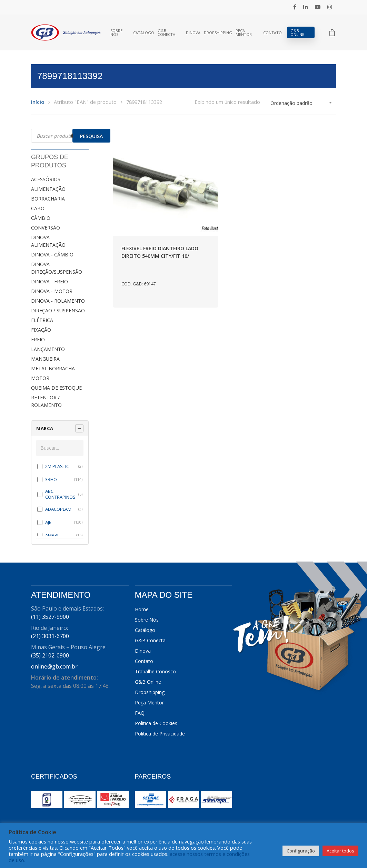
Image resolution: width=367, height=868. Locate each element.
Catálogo (144, 33)
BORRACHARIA (48, 199)
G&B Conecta (166, 32)
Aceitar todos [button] (340, 851)
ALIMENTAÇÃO (48, 189)
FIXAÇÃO (41, 330)
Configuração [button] (301, 851)
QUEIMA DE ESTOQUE (56, 388)
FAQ (140, 713)
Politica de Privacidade (160, 734)
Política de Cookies (156, 723)
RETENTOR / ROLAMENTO (46, 401)
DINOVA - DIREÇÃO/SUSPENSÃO (57, 268)
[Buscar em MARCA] (60, 448)
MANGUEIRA (45, 359)
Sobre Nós (116, 32)
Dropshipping (218, 33)
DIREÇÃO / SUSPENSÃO (58, 310)
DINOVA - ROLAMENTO (58, 301)
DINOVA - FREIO (49, 281)
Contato (272, 33)
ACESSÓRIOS (46, 179)
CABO (38, 208)
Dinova (193, 33)
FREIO (38, 339)
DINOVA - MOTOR (52, 291)
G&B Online (297, 32)
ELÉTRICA (42, 320)
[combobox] (301, 103)
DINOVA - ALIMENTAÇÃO (48, 241)
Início (38, 102)
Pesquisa (91, 136)
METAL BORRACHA (53, 368)
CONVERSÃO (46, 228)
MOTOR (40, 378)
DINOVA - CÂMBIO (52, 255)
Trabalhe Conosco (155, 671)
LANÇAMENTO (48, 349)
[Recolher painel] (79, 428)
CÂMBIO (41, 218)
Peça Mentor (244, 32)
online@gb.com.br (54, 666)
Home (142, 609)
